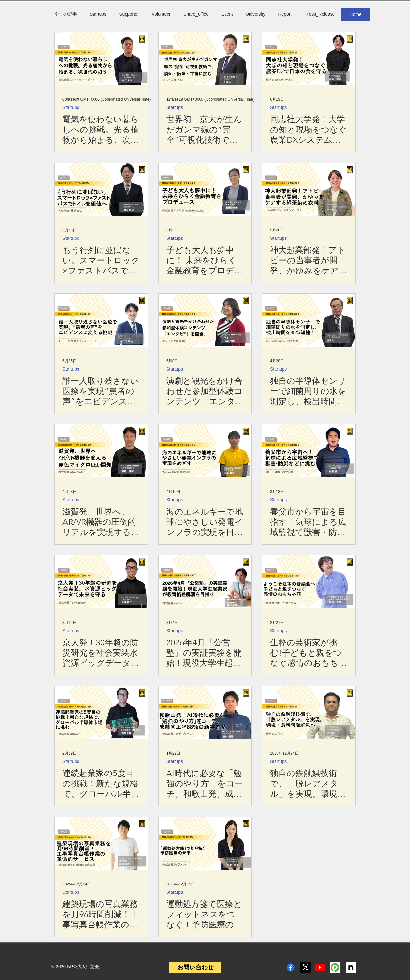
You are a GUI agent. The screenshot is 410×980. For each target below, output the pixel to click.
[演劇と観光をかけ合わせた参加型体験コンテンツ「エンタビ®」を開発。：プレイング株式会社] (205, 320)
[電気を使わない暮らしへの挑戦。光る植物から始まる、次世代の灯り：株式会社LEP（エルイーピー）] (101, 59)
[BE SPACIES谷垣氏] (309, 451)
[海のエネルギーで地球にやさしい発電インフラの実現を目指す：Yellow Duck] (205, 451)
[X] (305, 967)
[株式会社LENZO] (101, 712)
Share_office (196, 14)
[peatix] (335, 967)
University (255, 14)
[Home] (356, 15)
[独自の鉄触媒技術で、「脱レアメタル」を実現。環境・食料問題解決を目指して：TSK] (309, 712)
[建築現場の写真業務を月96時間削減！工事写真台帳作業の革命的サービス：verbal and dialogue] (101, 843)
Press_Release (320, 14)
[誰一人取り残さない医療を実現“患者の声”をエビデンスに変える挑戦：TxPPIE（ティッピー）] (101, 320)
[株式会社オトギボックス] (309, 582)
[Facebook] (291, 967)
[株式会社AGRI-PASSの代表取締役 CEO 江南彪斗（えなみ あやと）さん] (309, 59)
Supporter (129, 14)
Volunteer (161, 14)
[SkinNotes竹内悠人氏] (309, 189)
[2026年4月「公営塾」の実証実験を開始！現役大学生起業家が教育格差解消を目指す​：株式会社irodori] (205, 582)
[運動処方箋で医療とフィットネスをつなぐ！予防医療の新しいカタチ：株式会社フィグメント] (205, 843)
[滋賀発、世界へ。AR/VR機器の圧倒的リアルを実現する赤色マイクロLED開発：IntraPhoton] (101, 451)
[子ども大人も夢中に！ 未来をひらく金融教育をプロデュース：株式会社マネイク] (205, 189)
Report (285, 14)
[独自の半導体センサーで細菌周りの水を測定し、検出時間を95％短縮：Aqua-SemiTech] (309, 320)
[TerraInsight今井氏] (101, 582)
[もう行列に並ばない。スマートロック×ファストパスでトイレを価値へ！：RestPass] (101, 189)
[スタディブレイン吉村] (205, 712)
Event (227, 14)
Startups (98, 14)
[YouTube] (320, 967)
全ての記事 (66, 14)
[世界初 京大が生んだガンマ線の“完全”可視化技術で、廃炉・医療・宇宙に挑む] (205, 59)
